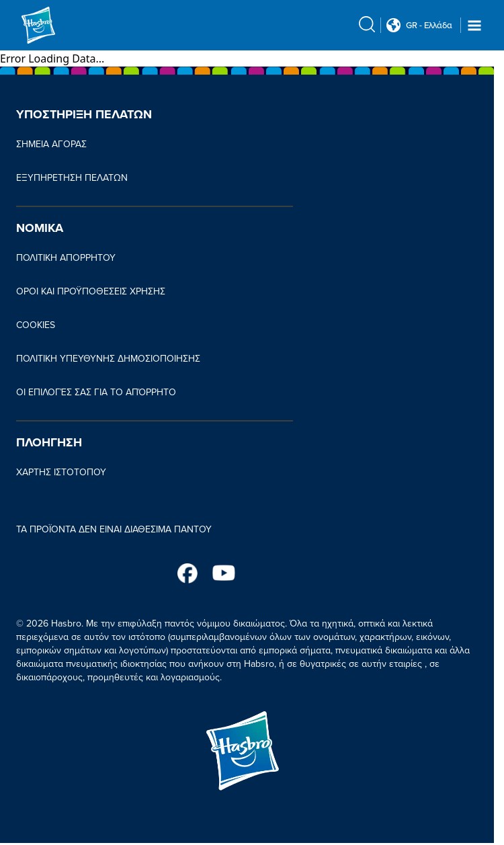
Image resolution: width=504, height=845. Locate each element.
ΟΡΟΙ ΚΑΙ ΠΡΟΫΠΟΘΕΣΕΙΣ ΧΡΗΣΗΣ (91, 291)
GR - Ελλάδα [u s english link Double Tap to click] (429, 26)
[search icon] (367, 24)
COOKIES (36, 325)
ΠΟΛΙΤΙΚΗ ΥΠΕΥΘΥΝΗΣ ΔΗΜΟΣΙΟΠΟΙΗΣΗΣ (108, 359)
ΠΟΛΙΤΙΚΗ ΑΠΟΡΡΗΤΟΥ (66, 258)
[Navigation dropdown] (474, 26)
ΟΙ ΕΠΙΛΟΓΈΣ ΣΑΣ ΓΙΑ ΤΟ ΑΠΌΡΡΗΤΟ (96, 392)
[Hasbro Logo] (54, 25)
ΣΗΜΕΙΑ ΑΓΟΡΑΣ (51, 144)
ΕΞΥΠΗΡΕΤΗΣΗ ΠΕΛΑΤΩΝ (72, 178)
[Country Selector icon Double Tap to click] (393, 25)
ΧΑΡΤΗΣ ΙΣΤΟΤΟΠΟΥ (61, 472)
